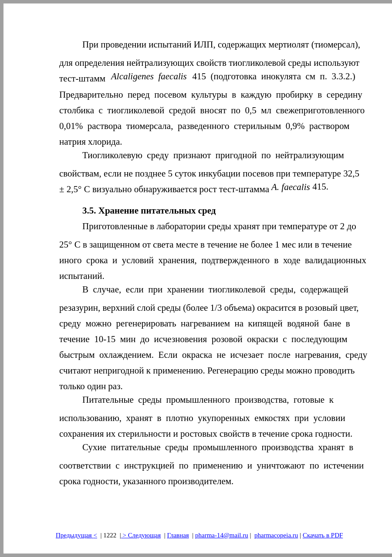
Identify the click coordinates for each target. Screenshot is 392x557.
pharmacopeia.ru (276, 535)
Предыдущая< (76, 535)
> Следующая (141, 535)
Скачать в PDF (323, 535)
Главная (178, 535)
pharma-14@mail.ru (222, 535)
